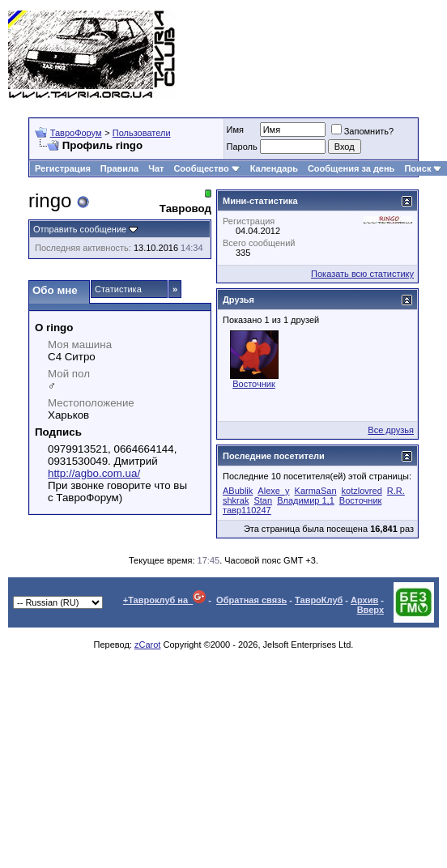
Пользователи (142, 133)
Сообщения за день (351, 168)
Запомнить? (363, 131)
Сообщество (206, 168)
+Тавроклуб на (165, 600)
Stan (263, 500)
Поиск (423, 168)
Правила (119, 168)
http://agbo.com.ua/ (94, 473)
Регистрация (63, 168)
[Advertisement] (375, 55)
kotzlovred (362, 491)
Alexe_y (273, 491)
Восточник (254, 384)
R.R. (396, 491)
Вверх (370, 610)
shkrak (236, 500)
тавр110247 (247, 510)
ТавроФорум (76, 133)
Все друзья (391, 430)
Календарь (274, 168)
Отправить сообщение (80, 229)
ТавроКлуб (319, 600)
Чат (156, 168)
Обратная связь (251, 600)
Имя (235, 130)
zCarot (147, 645)
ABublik (238, 491)
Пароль (242, 147)
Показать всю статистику (362, 274)
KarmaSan (316, 491)
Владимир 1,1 (306, 500)
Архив (364, 600)
